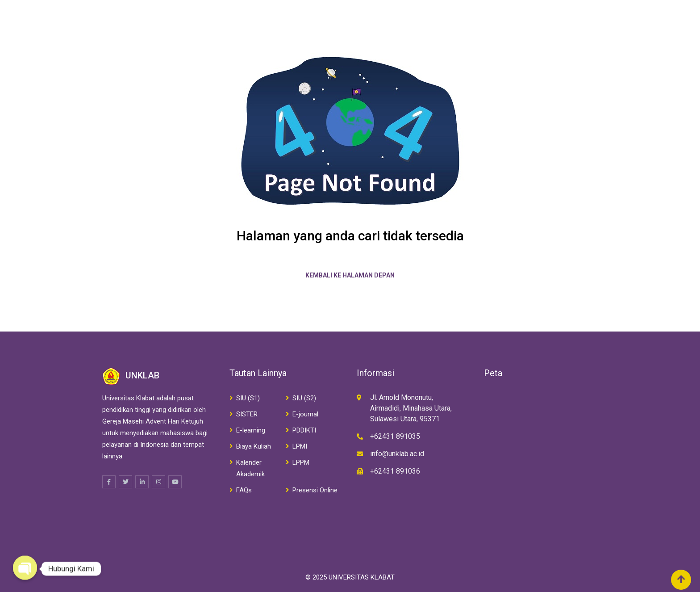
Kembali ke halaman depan (350, 275)
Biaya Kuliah (254, 446)
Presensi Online (315, 490)
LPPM (301, 462)
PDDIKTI (304, 430)
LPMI (300, 446)
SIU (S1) (248, 398)
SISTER (247, 414)
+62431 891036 (395, 471)
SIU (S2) (304, 398)
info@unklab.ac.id (397, 454)
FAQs (244, 490)
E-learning (251, 430)
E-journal (305, 414)
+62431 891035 (395, 436)
